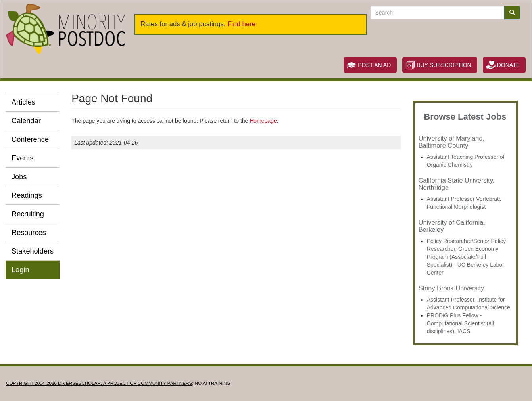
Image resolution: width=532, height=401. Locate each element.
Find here (241, 24)
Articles (23, 102)
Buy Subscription (444, 65)
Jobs (19, 177)
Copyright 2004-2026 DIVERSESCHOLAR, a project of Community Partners (99, 383)
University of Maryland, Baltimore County (451, 142)
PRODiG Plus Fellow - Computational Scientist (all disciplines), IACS (461, 323)
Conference (30, 139)
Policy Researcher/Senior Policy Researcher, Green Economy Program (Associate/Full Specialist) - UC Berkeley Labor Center (466, 257)
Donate (508, 65)
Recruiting (28, 214)
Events (23, 158)
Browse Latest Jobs (465, 117)
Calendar (26, 121)
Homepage (263, 121)
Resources (29, 233)
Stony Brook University (451, 288)
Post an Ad (374, 65)
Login (20, 270)
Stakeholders (33, 251)
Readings (27, 195)
